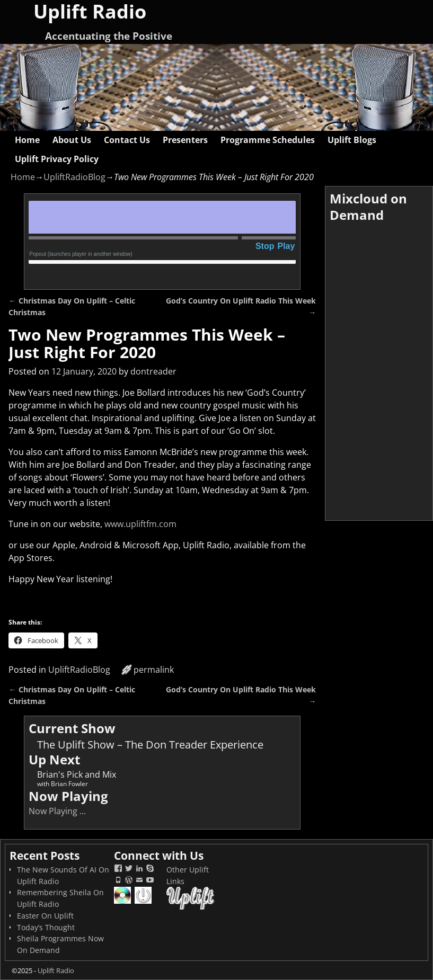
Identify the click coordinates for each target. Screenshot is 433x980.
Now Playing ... (57, 811)
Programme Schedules (268, 140)
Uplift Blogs (352, 140)
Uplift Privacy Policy (57, 159)
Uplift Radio (56, 970)
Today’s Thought (46, 927)
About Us (72, 140)
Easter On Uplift (45, 916)
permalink (154, 670)
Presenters (185, 140)
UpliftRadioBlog (74, 177)
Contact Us (127, 140)
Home (27, 140)
